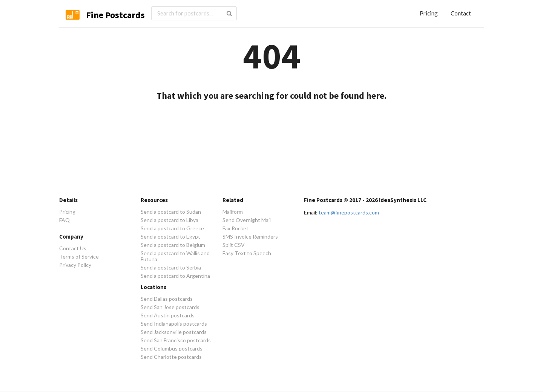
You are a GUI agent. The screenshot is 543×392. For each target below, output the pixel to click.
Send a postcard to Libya (169, 220)
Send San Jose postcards (170, 307)
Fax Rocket (235, 228)
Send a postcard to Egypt (170, 237)
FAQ (64, 220)
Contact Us (73, 248)
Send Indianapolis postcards (174, 324)
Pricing (429, 13)
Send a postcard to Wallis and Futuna (175, 256)
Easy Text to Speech (247, 253)
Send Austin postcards (168, 315)
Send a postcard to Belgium (173, 245)
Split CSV (234, 245)
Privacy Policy (75, 265)
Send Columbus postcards (172, 348)
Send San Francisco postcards (176, 340)
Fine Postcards (115, 15)
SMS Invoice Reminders (250, 237)
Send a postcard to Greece (172, 228)
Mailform (233, 212)
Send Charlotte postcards (171, 357)
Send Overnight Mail (247, 220)
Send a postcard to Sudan (171, 212)
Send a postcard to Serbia (171, 267)
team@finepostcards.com (349, 212)
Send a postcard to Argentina (175, 276)
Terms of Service (79, 256)
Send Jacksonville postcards (174, 332)
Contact (461, 13)
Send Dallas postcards (167, 299)
